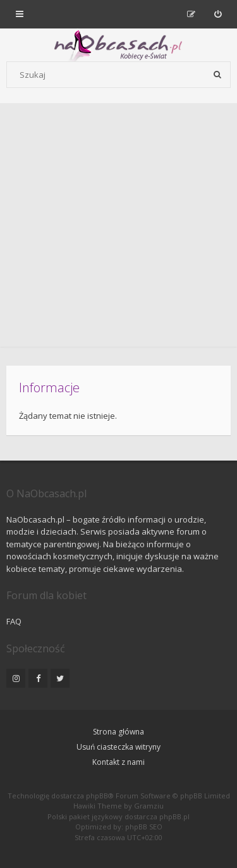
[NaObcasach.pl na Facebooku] (38, 678)
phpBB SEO (144, 827)
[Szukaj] (217, 75)
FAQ (14, 621)
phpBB (97, 796)
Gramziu (149, 806)
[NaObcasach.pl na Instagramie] (16, 678)
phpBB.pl (174, 816)
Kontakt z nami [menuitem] (118, 762)
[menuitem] (218, 14)
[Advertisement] (118, 228)
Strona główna (118, 732)
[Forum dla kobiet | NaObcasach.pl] (71, 45)
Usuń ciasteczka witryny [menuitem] (118, 747)
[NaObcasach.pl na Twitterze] (60, 678)
